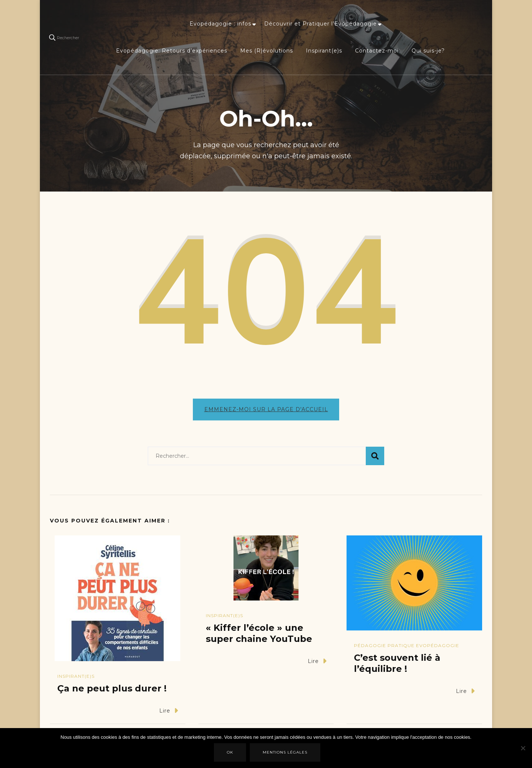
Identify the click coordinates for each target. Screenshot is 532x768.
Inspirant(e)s (324, 51)
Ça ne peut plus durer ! (112, 692)
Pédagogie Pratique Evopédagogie (407, 649)
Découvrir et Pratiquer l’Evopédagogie (320, 24)
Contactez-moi (377, 51)
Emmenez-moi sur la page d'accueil (266, 409)
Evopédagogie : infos (220, 24)
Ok (231, 753)
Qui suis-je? (428, 51)
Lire (169, 714)
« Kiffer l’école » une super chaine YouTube (259, 637)
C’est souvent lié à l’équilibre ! (397, 667)
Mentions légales (286, 753)
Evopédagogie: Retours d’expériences (172, 51)
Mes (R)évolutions (267, 51)
